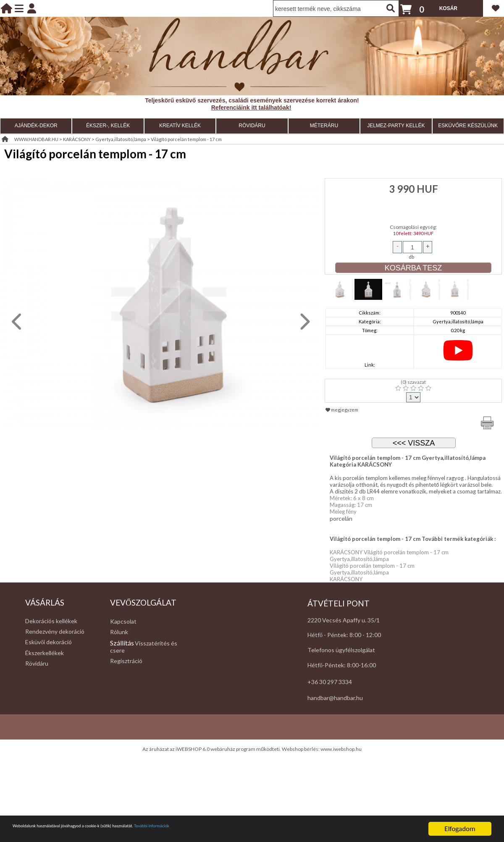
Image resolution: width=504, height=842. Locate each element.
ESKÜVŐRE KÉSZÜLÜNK (468, 126)
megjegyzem (342, 410)
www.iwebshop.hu (341, 749)
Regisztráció (126, 661)
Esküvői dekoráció (49, 642)
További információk (244, 829)
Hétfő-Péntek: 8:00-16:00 (342, 665)
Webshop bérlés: (301, 749)
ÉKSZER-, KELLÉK (108, 126)
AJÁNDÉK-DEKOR (36, 126)
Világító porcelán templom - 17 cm (186, 139)
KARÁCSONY (77, 139)
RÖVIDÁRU (252, 126)
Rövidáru (37, 663)
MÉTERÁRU (324, 126)
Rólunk (119, 632)
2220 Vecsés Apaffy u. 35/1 (344, 620)
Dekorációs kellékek (51, 621)
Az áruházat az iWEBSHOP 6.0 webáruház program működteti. (212, 749)
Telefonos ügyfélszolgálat (341, 650)
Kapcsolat (123, 621)
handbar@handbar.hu (335, 698)
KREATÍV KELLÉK (180, 126)
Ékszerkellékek (45, 653)
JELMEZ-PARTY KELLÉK (396, 126)
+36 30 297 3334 (330, 682)
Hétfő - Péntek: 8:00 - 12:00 (344, 635)
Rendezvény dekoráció (55, 631)
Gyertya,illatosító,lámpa (121, 139)
